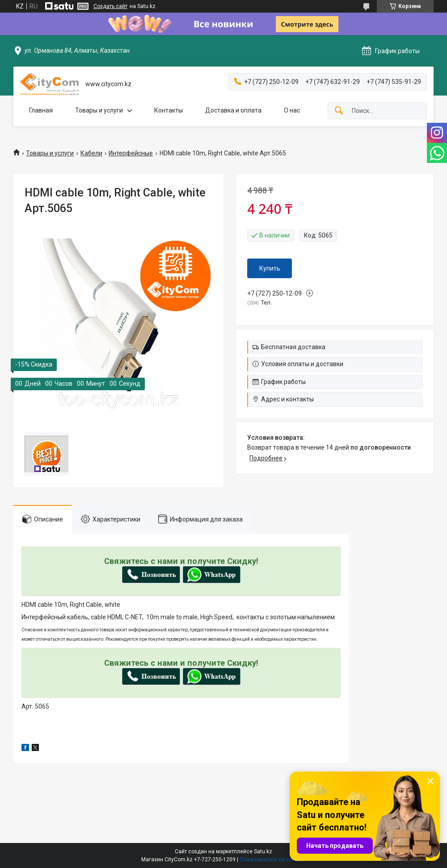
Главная (41, 110)
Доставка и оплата (233, 110)
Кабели (91, 153)
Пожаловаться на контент (273, 860)
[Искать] (339, 111)
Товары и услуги (99, 110)
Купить (270, 268)
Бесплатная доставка (293, 347)
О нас (292, 110)
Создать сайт (110, 6)
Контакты (169, 110)
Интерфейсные (131, 153)
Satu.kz (263, 851)
